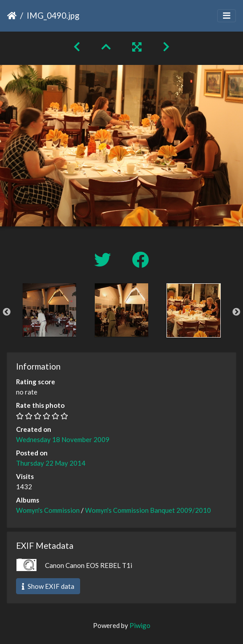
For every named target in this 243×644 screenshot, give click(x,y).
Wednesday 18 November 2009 (63, 439)
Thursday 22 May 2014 (51, 463)
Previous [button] (7, 312)
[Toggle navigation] (227, 16)
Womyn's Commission (48, 510)
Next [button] (236, 312)
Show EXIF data (48, 586)
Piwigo (140, 625)
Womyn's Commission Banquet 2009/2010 (148, 510)
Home (12, 16)
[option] (49, 310)
